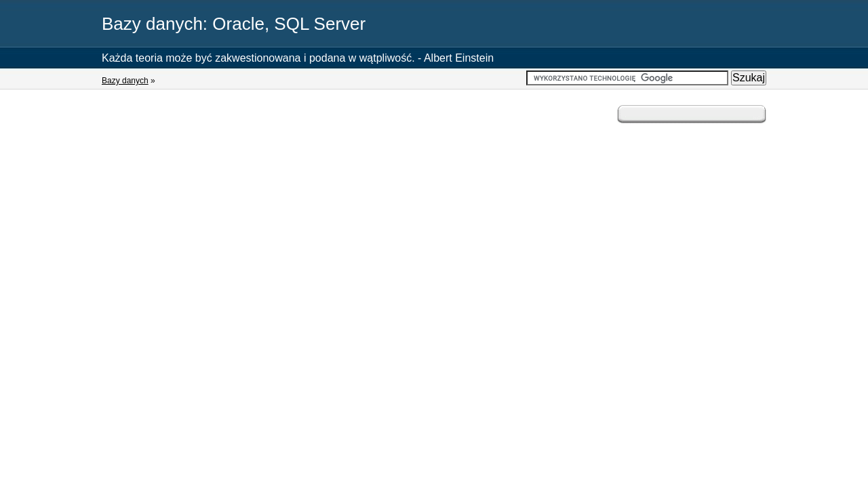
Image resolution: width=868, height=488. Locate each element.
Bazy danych (125, 81)
